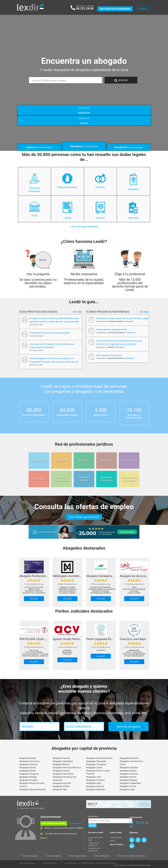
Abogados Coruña (61, 758)
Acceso (143, 9)
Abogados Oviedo (61, 786)
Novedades (93, 816)
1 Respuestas (129, 321)
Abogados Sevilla (28, 767)
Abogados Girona (61, 771)
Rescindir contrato (34, 591)
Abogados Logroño (62, 783)
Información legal (39, 147)
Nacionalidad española (101, 593)
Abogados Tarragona (96, 764)
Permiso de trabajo (101, 591)
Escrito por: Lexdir (36, 325)
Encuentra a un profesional (94, 850)
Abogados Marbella (129, 758)
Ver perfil (34, 599)
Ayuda (112, 841)
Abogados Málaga (28, 777)
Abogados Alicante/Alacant (33, 789)
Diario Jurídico (117, 844)
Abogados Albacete (96, 789)
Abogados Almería (95, 786)
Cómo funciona (75, 823)
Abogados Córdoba (95, 780)
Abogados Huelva (128, 777)
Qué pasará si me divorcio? (109, 355)
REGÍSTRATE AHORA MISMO (54, 823)
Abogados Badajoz (129, 780)
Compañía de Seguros (67, 589)
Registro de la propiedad (34, 593)
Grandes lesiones (67, 587)
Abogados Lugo (127, 789)
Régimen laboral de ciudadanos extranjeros (109, 589)
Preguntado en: (115, 321)
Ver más (77, 312)
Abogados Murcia (61, 764)
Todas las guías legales (78, 856)
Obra (134, 587)
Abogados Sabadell (129, 767)
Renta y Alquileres (134, 652)
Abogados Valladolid (63, 761)
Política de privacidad (27, 863)
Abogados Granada (28, 780)
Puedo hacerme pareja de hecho (112, 329)
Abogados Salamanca (63, 774)
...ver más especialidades (84, 226)
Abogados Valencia (28, 764)
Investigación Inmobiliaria (134, 654)
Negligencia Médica (67, 591)
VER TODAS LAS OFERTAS (84, 517)
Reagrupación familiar (101, 587)
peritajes (67, 654)
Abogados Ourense (129, 774)
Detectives (84, 110)
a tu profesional (129, 147)
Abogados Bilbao (28, 771)
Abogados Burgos (128, 771)
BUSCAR (121, 80)
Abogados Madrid (28, 758)
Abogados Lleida (94, 767)
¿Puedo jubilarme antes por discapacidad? (50, 333)
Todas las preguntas (54, 856)
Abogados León (94, 777)
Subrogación (34, 589)
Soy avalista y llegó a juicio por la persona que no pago (122, 318)
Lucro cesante (134, 593)
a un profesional (84, 146)
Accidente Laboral (67, 593)
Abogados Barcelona (29, 761)
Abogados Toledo (128, 786)
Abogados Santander (96, 761)
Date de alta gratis (129, 726)
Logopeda (101, 650)
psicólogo (34, 650)
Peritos (84, 121)
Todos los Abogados (30, 856)
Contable (67, 650)
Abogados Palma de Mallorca (67, 767)
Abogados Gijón (94, 783)
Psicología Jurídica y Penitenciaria (38, 654)
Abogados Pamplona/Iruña (99, 758)
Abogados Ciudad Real (130, 783)
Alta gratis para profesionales (115, 9)
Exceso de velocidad (34, 587)
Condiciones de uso (50, 863)
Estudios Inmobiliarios (134, 656)
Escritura (134, 591)
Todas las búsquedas (102, 856)
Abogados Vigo (60, 789)
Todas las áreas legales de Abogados (131, 856)
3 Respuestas (119, 347)
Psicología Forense (34, 652)
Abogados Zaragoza (29, 774)
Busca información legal (96, 839)
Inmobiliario (67, 652)
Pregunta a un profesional (94, 844)
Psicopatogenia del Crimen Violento (38, 656)
